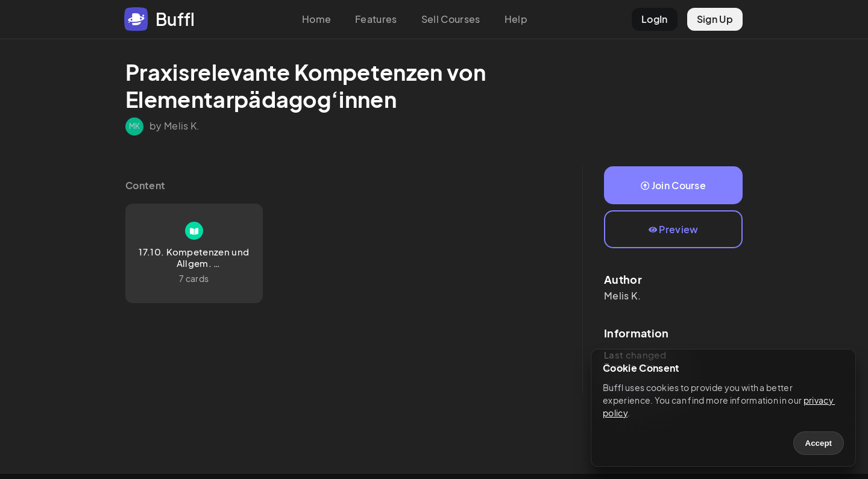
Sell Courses (451, 19)
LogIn (655, 19)
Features (376, 19)
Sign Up (715, 19)
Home (316, 19)
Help (516, 19)
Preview (674, 229)
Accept (819, 443)
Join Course (673, 185)
